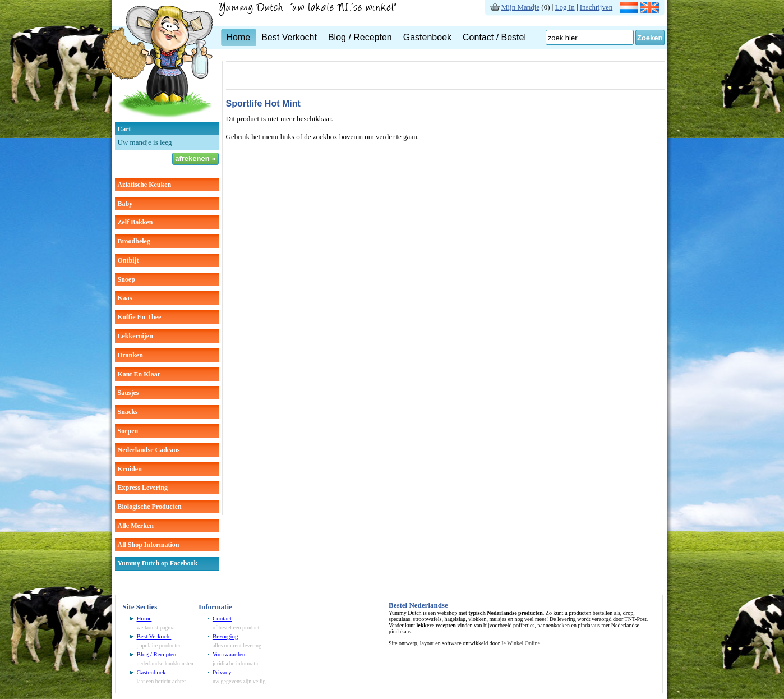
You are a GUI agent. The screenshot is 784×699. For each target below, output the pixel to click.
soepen (128, 431)
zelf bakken (135, 222)
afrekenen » (195, 158)
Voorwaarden (229, 654)
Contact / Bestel (494, 37)
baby (125, 204)
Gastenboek (427, 37)
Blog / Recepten (360, 37)
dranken (130, 355)
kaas (125, 298)
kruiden (130, 469)
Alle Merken (136, 526)
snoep (126, 279)
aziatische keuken (145, 185)
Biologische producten (150, 507)
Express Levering (143, 488)
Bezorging (225, 636)
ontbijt (128, 260)
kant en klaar (139, 374)
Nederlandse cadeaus (149, 450)
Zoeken (650, 38)
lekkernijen (135, 336)
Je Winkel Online (521, 643)
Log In (565, 7)
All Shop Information (149, 545)
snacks (128, 412)
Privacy (222, 672)
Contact (222, 618)
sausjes (128, 393)
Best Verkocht (289, 37)
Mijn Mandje (520, 7)
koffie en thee (140, 317)
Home (239, 37)
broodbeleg (134, 241)
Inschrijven (596, 7)
